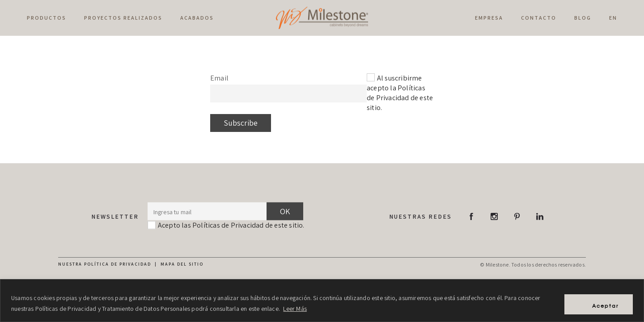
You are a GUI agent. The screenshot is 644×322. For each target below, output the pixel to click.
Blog (583, 18)
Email (219, 78)
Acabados (197, 18)
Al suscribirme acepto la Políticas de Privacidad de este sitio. (400, 93)
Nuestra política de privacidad (105, 264)
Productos (47, 18)
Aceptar (600, 304)
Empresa (489, 18)
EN (613, 18)
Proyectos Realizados (123, 18)
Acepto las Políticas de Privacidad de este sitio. (231, 225)
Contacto (539, 18)
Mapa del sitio (182, 264)
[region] (322, 301)
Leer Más (295, 309)
